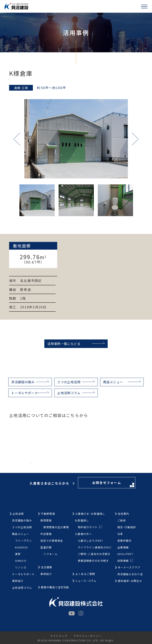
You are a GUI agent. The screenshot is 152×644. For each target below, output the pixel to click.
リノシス (21, 568)
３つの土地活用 (69, 382)
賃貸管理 (46, 521)
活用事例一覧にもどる (64, 344)
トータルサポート (25, 393)
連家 (18, 554)
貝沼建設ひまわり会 (130, 574)
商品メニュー (113, 382)
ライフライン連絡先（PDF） (95, 548)
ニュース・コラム (86, 581)
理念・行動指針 (127, 527)
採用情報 (123, 561)
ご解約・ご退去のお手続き (94, 554)
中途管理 (46, 534)
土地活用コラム (69, 393)
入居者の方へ (83, 534)
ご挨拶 (122, 521)
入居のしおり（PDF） (90, 541)
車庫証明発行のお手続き (93, 561)
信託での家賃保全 (52, 541)
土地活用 (18, 514)
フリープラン (23, 541)
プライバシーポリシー (87, 636)
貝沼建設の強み (23, 382)
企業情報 (123, 548)
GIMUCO (21, 561)
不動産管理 (48, 514)
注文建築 (46, 567)
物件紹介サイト (88, 527)
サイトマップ (59, 636)
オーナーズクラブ (129, 568)
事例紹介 (18, 581)
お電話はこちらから (50, 466)
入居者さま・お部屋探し (90, 514)
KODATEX (21, 548)
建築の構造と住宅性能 (55, 587)
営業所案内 (124, 541)
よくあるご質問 (85, 574)
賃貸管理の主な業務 (56, 527)
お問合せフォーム (113, 466)
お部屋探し (82, 521)
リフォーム (50, 554)
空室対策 (46, 548)
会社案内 (123, 514)
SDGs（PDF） (125, 554)
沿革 (120, 534)
